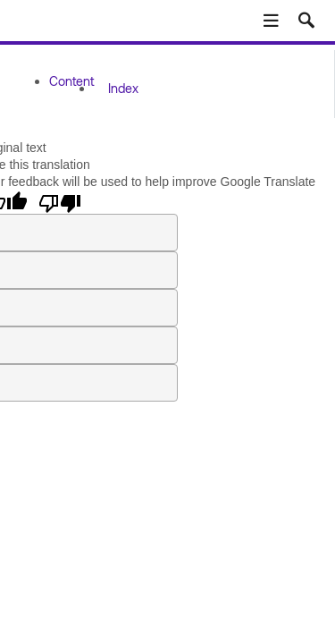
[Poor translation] (60, 202)
